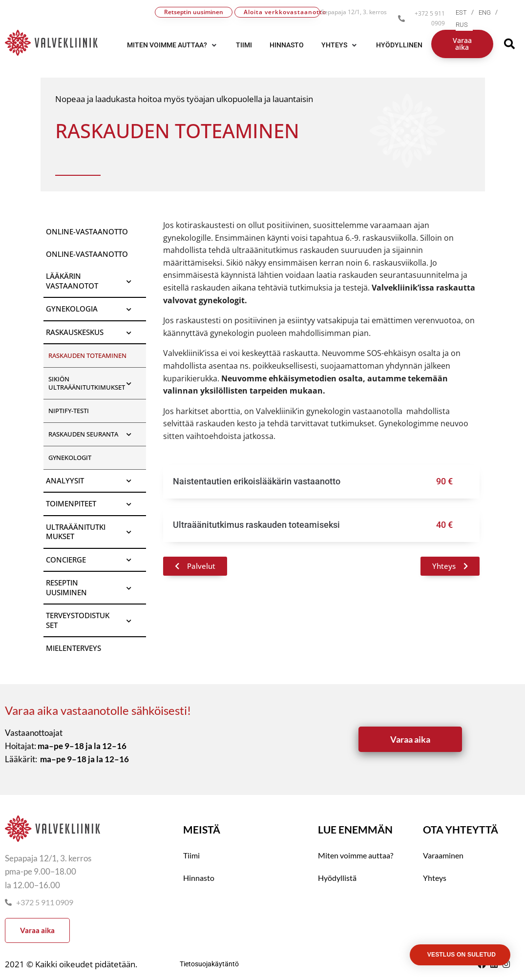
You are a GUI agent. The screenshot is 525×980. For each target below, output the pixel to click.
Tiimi (191, 855)
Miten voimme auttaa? (356, 855)
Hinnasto (199, 878)
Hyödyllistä (337, 878)
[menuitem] (467, 12)
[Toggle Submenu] (129, 281)
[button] (173, 45)
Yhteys (435, 878)
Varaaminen (443, 855)
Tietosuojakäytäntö (209, 964)
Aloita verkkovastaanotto (282, 12)
